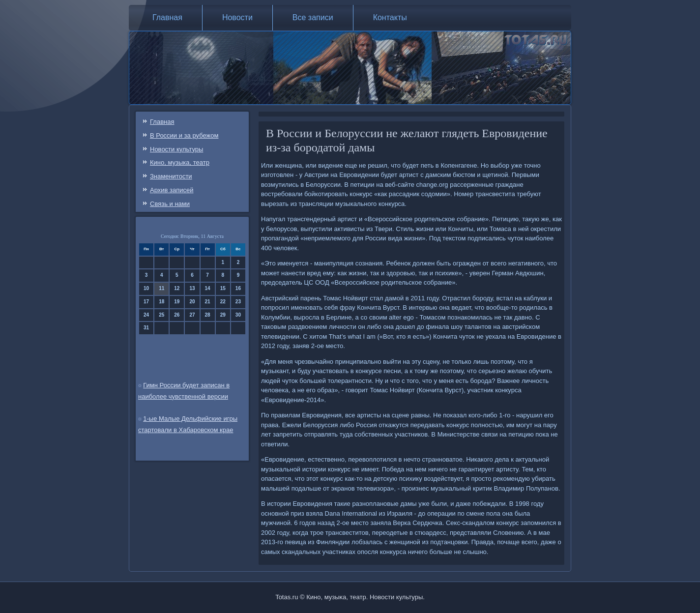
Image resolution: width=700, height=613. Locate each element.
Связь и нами (170, 204)
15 (223, 288)
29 (223, 315)
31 (146, 328)
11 (161, 288)
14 (208, 288)
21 (208, 302)
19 (177, 302)
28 (208, 315)
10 (146, 288)
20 (192, 302)
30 (238, 315)
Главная (167, 17)
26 (177, 315)
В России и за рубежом (184, 135)
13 (192, 288)
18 (161, 302)
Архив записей (172, 190)
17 (146, 302)
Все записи (313, 17)
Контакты (390, 17)
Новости (237, 17)
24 (146, 315)
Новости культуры (176, 149)
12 (177, 288)
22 (223, 302)
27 (192, 315)
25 (161, 315)
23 (238, 302)
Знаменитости (171, 176)
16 (238, 288)
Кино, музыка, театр (180, 162)
